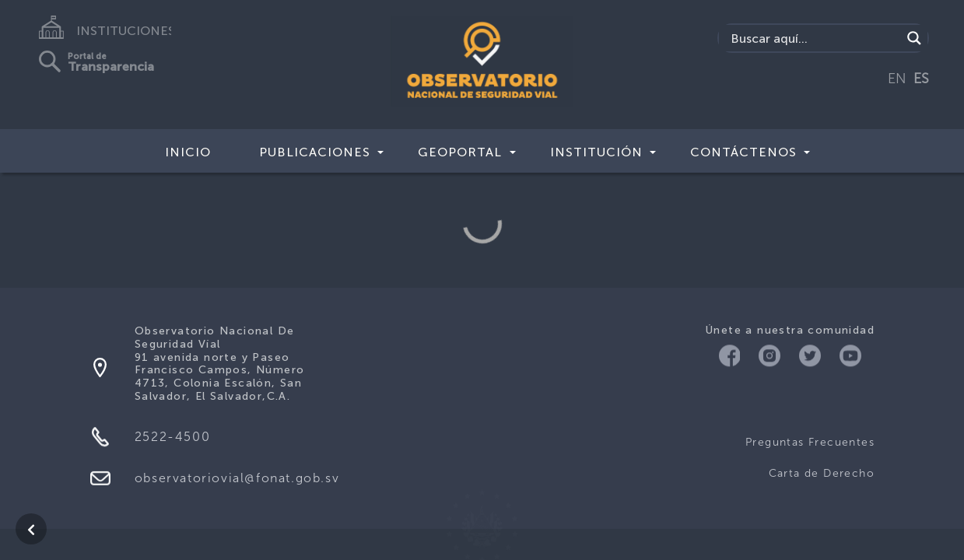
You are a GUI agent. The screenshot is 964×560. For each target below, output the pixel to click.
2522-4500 (172, 437)
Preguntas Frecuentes (810, 442)
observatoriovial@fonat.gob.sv (237, 478)
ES (921, 79)
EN (897, 79)
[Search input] (814, 38)
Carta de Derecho (822, 473)
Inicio (188, 152)
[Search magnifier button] (914, 38)
